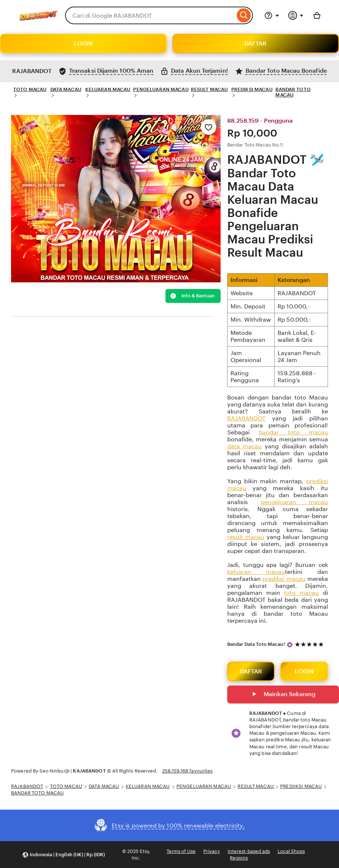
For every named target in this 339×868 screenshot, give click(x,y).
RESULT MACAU (209, 89)
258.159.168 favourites (188, 771)
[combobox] (150, 15)
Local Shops (291, 851)
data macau (245, 446)
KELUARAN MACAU (108, 89)
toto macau (301, 593)
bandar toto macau (293, 432)
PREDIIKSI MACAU (301, 786)
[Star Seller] (290, 645)
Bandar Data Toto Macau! (256, 644)
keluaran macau (256, 572)
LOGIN (83, 44)
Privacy (212, 851)
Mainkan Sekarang (283, 695)
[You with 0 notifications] (296, 15)
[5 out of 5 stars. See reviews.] (310, 645)
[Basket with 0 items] (317, 15)
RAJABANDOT (246, 418)
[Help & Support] (272, 15)
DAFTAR (256, 44)
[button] (63, 855)
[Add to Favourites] (208, 127)
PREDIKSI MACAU (252, 89)
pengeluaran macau (294, 502)
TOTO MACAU (30, 89)
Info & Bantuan (192, 296)
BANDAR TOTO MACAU (293, 92)
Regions (239, 858)
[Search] (244, 15)
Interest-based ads (249, 851)
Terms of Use (181, 851)
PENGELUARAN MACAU (161, 89)
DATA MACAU (66, 89)
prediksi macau (284, 579)
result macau (246, 537)
